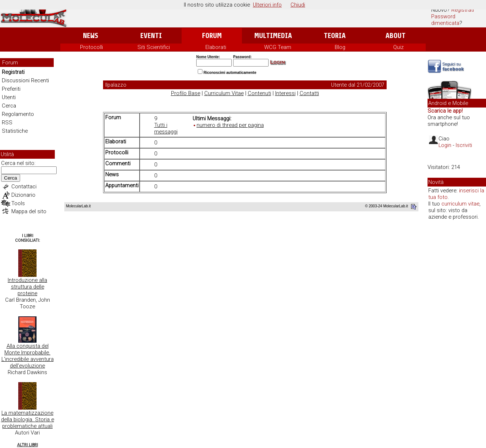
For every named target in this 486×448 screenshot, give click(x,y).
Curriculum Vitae (224, 93)
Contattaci (24, 187)
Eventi (151, 36)
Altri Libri (28, 445)
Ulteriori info (267, 5)
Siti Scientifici (154, 47)
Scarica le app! (445, 111)
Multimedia (273, 36)
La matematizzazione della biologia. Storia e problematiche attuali (28, 419)
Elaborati (216, 47)
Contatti (309, 93)
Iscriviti (464, 145)
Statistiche (15, 131)
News (90, 36)
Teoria (335, 36)
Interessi (285, 93)
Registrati (463, 10)
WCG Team (278, 47)
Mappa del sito (29, 211)
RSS (7, 123)
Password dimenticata (445, 20)
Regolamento (18, 114)
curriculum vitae (460, 204)
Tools (18, 203)
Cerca (9, 106)
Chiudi (298, 5)
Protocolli (92, 47)
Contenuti (259, 93)
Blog (340, 47)
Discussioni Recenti (25, 80)
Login (445, 145)
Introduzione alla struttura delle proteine (27, 287)
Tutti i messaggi (166, 128)
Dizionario (23, 195)
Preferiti (11, 89)
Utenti (9, 97)
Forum (212, 36)
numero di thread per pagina (230, 125)
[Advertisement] (457, 338)
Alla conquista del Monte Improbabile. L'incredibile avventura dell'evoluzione (28, 356)
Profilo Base (186, 93)
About (396, 36)
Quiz (398, 47)
